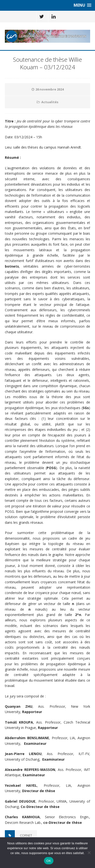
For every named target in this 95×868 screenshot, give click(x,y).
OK (49, 861)
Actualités (50, 102)
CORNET (26, 835)
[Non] (89, 853)
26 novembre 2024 (50, 89)
